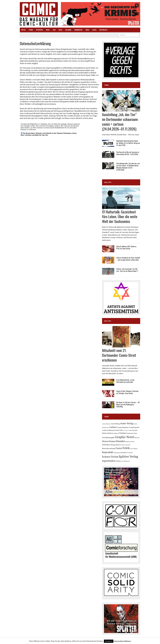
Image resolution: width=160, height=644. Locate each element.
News (48, 30)
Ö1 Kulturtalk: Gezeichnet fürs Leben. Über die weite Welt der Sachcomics (120, 217)
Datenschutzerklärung (122, 641)
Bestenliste (103, 30)
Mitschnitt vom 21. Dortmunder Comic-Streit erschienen (119, 355)
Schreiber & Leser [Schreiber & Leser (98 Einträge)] (127, 453)
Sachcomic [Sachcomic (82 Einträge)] (117, 453)
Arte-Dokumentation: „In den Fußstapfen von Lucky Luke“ (125, 381)
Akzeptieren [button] (109, 641)
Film (54, 30)
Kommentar (78, 30)
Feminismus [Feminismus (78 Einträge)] (130, 433)
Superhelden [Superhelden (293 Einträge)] (109, 461)
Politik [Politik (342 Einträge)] (126, 448)
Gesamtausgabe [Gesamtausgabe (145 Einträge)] (108, 437)
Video (87, 30)
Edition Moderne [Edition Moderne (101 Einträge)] (108, 433)
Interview (39, 30)
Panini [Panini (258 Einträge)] (119, 448)
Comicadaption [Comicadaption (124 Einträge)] (123, 427)
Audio (94, 30)
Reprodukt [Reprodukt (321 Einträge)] (108, 452)
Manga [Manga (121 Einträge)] (113, 445)
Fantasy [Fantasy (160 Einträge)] (123, 433)
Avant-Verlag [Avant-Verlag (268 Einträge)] (127, 423)
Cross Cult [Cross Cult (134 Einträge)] (118, 430)
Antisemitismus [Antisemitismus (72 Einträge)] (106, 424)
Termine (106, 85)
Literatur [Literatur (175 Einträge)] (106, 445)
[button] (101, 14)
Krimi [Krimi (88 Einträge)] (127, 442)
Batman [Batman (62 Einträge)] (135, 424)
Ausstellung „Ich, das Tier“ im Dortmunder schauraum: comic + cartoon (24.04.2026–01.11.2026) (120, 122)
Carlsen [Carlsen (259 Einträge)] (113, 427)
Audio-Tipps (108, 182)
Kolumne (68, 30)
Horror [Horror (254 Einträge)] (105, 441)
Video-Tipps (108, 321)
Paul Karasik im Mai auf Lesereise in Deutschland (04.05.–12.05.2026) (128, 153)
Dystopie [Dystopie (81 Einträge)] (135, 430)
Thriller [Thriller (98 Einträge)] (118, 461)
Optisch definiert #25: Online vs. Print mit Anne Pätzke (126, 248)
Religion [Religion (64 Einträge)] (136, 449)
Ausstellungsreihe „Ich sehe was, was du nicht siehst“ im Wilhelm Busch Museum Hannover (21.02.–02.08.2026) (128, 167)
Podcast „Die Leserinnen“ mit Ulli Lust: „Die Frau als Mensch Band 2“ (127, 270)
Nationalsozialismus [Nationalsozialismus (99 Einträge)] (109, 448)
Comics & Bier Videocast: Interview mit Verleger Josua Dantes (127, 392)
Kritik (23, 30)
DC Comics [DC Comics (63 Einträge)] (126, 430)
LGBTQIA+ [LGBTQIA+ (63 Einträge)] (132, 442)
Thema (31, 30)
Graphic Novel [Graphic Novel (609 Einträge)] (124, 437)
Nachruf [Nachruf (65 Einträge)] (128, 445)
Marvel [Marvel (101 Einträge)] (118, 445)
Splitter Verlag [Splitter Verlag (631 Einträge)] (128, 456)
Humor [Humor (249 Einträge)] (112, 441)
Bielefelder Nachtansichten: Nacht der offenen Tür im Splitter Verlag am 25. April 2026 (128, 143)
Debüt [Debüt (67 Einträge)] (130, 430)
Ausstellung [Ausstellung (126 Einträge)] (115, 424)
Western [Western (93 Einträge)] (127, 461)
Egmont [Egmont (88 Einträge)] (116, 433)
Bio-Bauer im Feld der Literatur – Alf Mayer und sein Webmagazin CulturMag (128, 405)
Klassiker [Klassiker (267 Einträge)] (121, 441)
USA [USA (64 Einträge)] (123, 461)
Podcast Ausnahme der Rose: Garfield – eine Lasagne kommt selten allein (128, 259)
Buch (60, 30)
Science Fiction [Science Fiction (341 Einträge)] (110, 457)
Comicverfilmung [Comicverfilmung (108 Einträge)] (108, 430)
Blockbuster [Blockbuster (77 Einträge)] (105, 427)
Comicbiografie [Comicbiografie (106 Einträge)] (134, 427)
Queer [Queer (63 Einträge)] (132, 449)
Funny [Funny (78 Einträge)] (135, 433)
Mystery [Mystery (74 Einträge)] (123, 445)
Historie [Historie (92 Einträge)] (137, 438)
